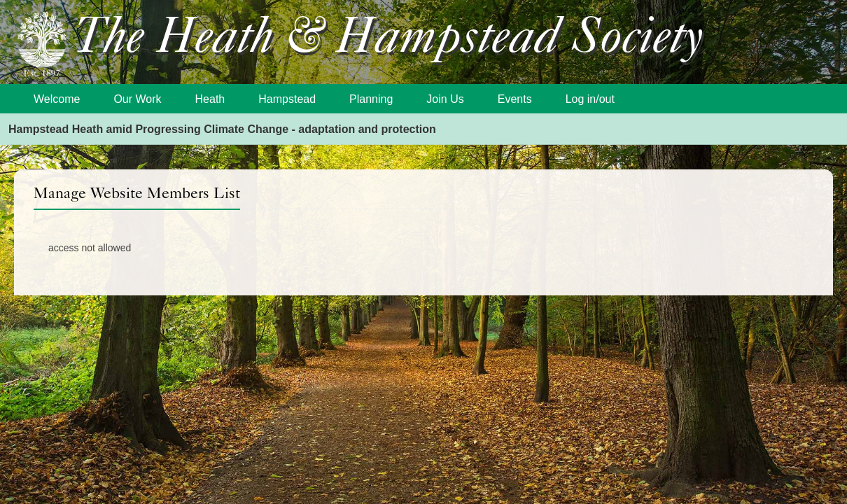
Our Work (137, 99)
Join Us (445, 99)
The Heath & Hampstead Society (388, 40)
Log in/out (590, 99)
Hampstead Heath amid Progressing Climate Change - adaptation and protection (222, 129)
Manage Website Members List (137, 193)
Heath (210, 99)
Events (515, 99)
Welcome (57, 99)
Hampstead (287, 99)
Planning (371, 99)
